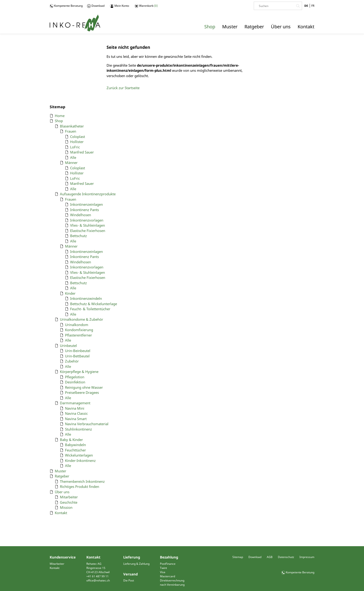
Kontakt (55, 568)
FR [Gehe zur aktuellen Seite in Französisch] (313, 6)
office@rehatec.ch (98, 580)
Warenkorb (146, 6)
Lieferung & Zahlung (136, 564)
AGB (270, 557)
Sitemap (238, 557)
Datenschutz (286, 557)
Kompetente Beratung (66, 6)
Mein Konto (120, 6)
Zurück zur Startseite (123, 88)
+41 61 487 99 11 (97, 576)
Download (96, 6)
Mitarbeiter (57, 564)
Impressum (307, 557)
